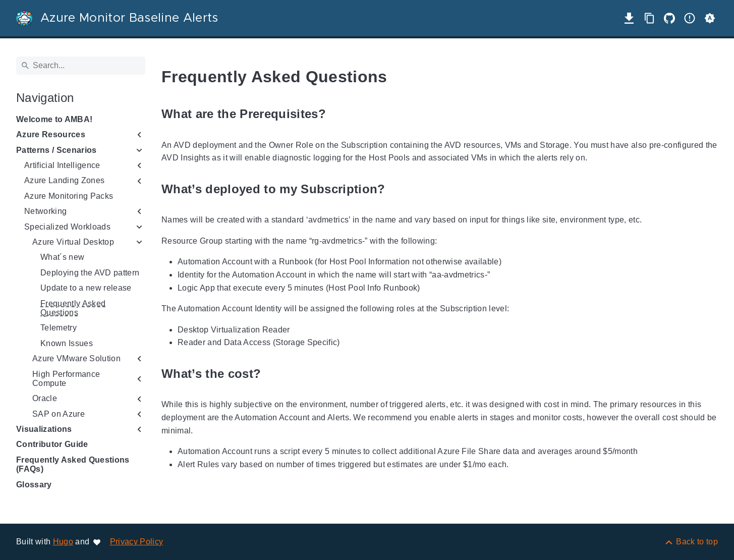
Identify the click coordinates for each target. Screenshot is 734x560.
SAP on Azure (59, 414)
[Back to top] (691, 542)
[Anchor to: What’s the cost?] (272, 374)
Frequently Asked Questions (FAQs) (73, 464)
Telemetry (59, 328)
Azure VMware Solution (76, 358)
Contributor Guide (52, 444)
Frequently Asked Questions (73, 308)
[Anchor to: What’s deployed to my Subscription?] (397, 189)
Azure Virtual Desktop (73, 242)
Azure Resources (51, 134)
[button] (710, 18)
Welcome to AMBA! (54, 119)
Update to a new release (86, 288)
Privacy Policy (137, 542)
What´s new (62, 257)
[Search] (81, 66)
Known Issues (67, 343)
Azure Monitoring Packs (69, 196)
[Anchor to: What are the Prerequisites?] (337, 114)
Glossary (34, 485)
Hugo (63, 542)
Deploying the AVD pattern (90, 273)
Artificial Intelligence (62, 165)
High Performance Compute (66, 379)
